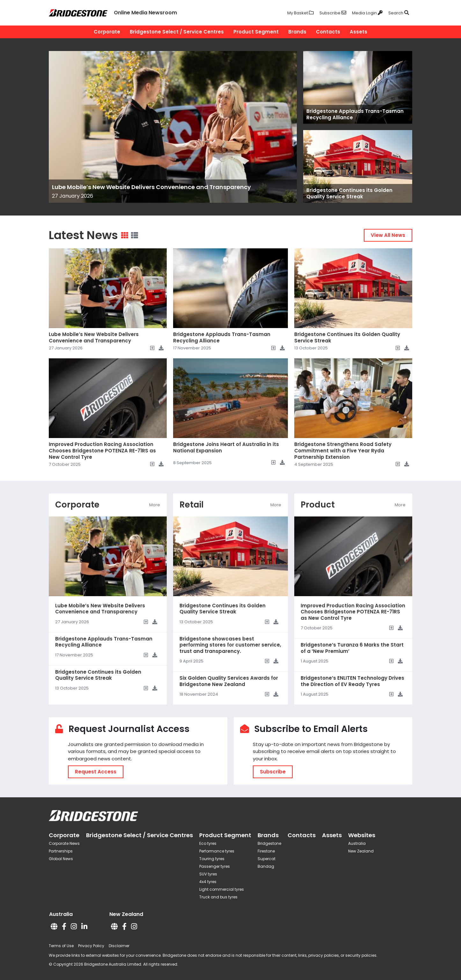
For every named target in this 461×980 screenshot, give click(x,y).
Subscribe (273, 772)
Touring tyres (212, 859)
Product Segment (256, 32)
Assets (359, 32)
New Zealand (361, 851)
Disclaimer (119, 946)
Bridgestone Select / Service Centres (177, 32)
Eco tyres (208, 843)
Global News (61, 859)
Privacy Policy (91, 946)
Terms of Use (61, 946)
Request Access (96, 772)
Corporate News (64, 843)
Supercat (267, 859)
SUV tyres (208, 874)
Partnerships (61, 851)
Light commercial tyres (222, 889)
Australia (357, 843)
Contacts (328, 32)
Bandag (266, 866)
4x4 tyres (208, 882)
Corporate (107, 32)
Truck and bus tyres (218, 897)
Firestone (266, 851)
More (155, 505)
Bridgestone (269, 843)
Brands (297, 32)
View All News (388, 235)
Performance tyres (217, 851)
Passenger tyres (215, 866)
